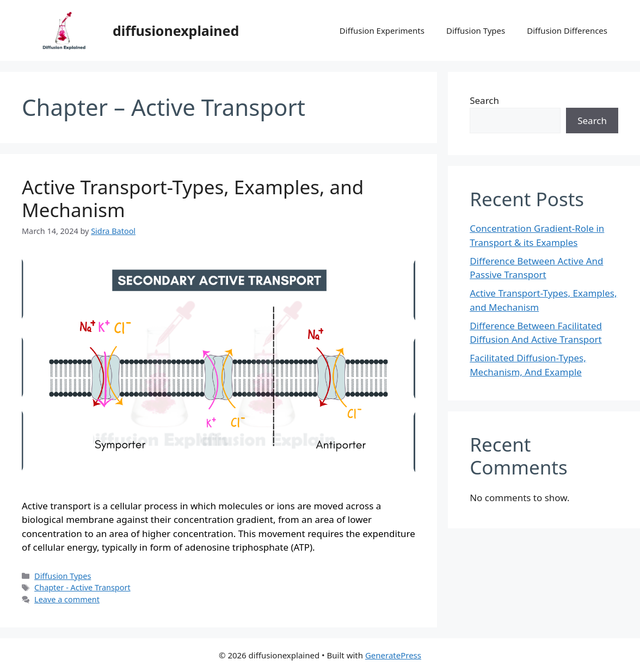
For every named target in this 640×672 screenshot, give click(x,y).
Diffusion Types (476, 30)
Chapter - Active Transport (82, 587)
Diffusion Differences (567, 30)
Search (484, 100)
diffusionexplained (176, 30)
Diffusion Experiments (382, 30)
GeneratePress (393, 655)
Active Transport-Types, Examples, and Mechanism (193, 198)
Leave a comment (67, 599)
